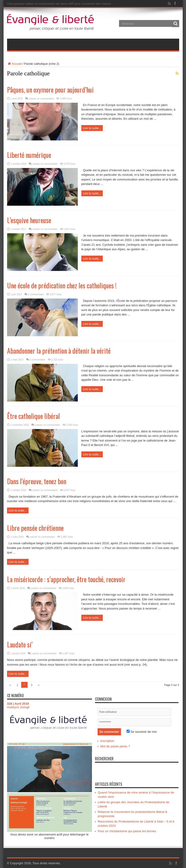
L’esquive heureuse (29, 220)
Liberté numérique (29, 155)
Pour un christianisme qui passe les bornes (127, 831)
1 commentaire (36, 294)
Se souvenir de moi (142, 732)
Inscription (107, 741)
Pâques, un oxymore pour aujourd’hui (50, 90)
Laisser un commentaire (41, 99)
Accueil (14, 64)
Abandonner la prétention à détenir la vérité (59, 351)
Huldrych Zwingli (18, 707)
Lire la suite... (92, 128)
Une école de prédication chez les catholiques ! (62, 285)
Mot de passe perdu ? (115, 746)
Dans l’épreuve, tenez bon (37, 481)
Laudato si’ (20, 645)
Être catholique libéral (33, 416)
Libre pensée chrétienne (35, 528)
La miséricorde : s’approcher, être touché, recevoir (66, 579)
